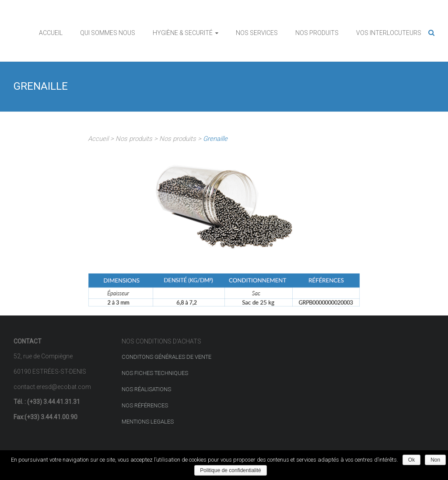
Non (435, 460)
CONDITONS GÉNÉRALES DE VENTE (166, 357)
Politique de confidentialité (230, 470)
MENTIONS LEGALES (148, 422)
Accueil (98, 139)
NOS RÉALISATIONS (146, 389)
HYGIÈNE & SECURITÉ (183, 33)
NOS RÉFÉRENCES (145, 405)
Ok (411, 460)
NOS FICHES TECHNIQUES (155, 373)
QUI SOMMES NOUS (108, 33)
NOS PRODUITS (317, 33)
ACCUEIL (51, 33)
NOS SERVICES (257, 33)
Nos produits (134, 139)
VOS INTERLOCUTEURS (389, 33)
